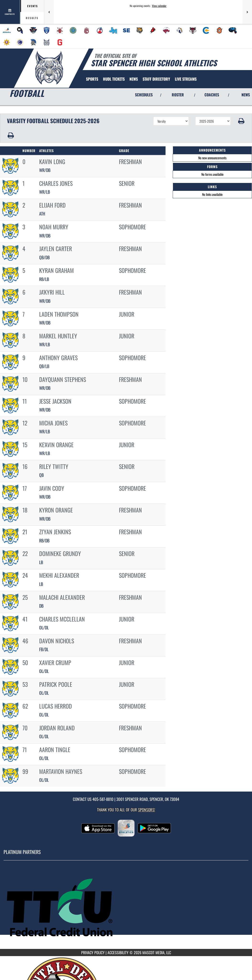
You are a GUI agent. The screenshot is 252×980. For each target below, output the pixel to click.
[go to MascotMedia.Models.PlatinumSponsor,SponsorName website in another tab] (126, 908)
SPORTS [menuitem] (92, 79)
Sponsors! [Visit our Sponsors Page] (147, 810)
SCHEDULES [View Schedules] (144, 95)
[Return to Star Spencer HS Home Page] (49, 68)
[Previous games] (49, 12)
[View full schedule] (10, 12)
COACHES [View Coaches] (212, 95)
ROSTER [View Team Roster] (178, 95)
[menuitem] (7, 30)
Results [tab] (32, 18)
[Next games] (247, 12)
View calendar (159, 6)
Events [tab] (33, 6)
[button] (241, 121)
